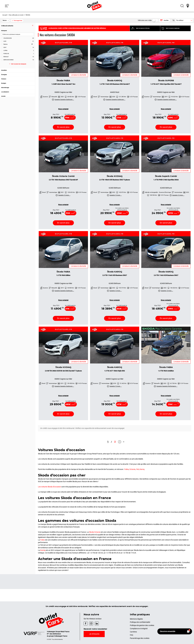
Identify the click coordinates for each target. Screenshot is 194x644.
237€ (173, 213)
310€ (70, 213)
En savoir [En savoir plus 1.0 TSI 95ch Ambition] (166, 414)
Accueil (5, 15)
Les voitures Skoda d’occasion (49, 487)
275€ (121, 118)
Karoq (142, 469)
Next (119, 442)
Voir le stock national (173, 28)
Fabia (127, 469)
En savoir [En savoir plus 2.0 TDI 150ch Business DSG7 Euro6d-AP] (63, 223)
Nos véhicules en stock (16, 15)
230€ (121, 213)
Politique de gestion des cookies (142, 625)
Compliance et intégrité (139, 629)
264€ (121, 309)
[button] (7, 6)
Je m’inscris (94, 634)
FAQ (132, 635)
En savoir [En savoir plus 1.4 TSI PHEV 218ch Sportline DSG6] (166, 223)
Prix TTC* (56, 115)
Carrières (133, 632)
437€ (121, 404)
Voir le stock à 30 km (143, 28)
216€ (172, 404)
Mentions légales (136, 619)
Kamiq (43, 550)
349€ (172, 118)
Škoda (63, 81)
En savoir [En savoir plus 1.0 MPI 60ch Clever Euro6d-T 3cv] (63, 127)
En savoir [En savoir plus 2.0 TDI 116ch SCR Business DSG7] (115, 318)
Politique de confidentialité (140, 622)
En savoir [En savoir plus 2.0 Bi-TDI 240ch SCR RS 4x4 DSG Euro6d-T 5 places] (63, 414)
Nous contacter (63, 109)
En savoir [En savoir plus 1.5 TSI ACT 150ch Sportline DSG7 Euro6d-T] (166, 127)
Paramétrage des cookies (140, 638)
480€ (70, 404)
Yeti (138, 469)
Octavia (132, 469)
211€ (69, 309)
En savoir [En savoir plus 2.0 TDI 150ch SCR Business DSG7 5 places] (115, 223)
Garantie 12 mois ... (63, 195)
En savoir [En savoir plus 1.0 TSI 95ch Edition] (63, 318)
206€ (172, 309)
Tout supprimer (17, 21)
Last (124, 443)
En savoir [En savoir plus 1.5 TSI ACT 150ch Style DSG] (115, 414)
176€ (69, 118)
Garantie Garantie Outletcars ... (63, 100)
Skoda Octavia (95, 532)
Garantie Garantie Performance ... (166, 386)
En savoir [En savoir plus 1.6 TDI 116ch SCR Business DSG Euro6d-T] (115, 127)
